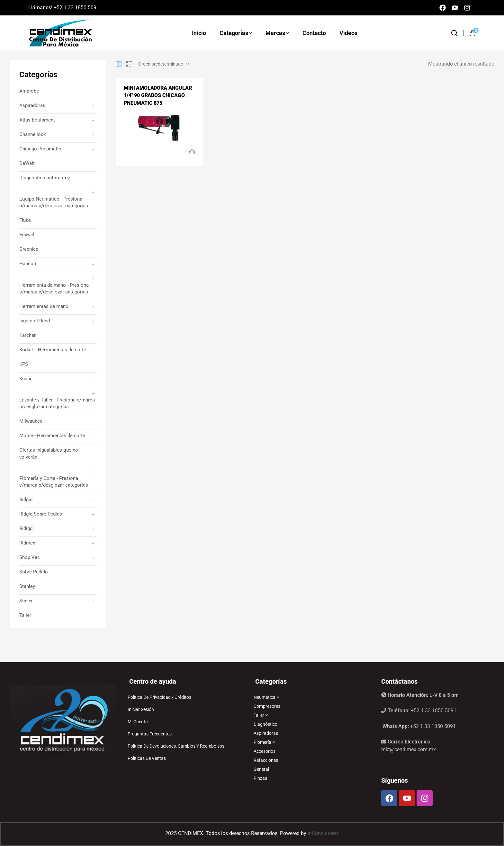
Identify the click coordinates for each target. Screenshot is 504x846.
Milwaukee (31, 421)
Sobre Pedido (34, 572)
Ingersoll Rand (35, 321)
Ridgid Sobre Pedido (41, 514)
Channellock (33, 134)
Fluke (25, 220)
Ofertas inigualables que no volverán (49, 453)
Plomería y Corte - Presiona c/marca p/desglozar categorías (54, 482)
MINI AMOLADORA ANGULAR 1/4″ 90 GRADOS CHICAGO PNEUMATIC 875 (158, 95)
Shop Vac (30, 557)
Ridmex (27, 543)
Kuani (25, 379)
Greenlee (29, 249)
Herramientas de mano (44, 306)
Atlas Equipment (37, 120)
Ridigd (26, 528)
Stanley (27, 586)
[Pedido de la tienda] (164, 64)
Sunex (26, 601)
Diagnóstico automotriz (45, 178)
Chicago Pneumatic (40, 149)
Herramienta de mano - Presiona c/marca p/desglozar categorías (54, 288)
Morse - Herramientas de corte (52, 436)
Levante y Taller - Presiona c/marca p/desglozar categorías (57, 403)
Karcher (27, 335)
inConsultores (323, 833)
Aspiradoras (32, 105)
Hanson (28, 264)
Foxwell (27, 235)
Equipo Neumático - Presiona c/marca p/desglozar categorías (54, 202)
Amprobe (29, 91)
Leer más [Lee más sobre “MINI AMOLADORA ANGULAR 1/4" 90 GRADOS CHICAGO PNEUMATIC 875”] (192, 152)
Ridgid (26, 500)
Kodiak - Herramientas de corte (53, 350)
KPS (24, 364)
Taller (25, 615)
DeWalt (27, 163)
